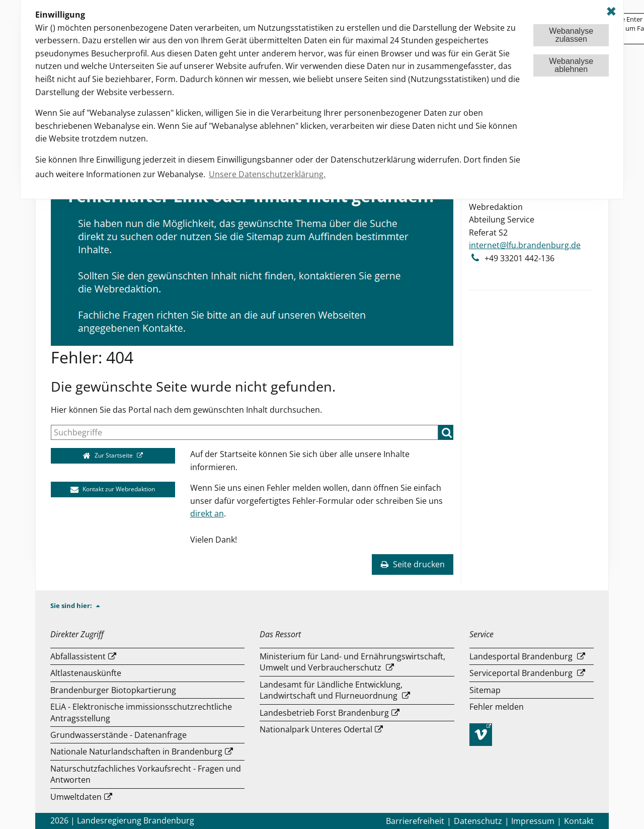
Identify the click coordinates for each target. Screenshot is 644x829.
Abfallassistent (78, 656)
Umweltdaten (76, 797)
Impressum (533, 821)
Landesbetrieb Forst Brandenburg (324, 713)
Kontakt (579, 821)
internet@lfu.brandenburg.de (525, 245)
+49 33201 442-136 (519, 258)
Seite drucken (413, 564)
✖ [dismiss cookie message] (611, 11)
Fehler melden (497, 707)
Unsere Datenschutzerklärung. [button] (267, 174)
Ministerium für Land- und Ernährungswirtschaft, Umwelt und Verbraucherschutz (352, 662)
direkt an (207, 513)
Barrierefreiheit (415, 821)
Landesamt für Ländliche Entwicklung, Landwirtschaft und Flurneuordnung (331, 690)
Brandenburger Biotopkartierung (113, 690)
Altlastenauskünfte (86, 673)
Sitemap (485, 690)
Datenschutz (478, 821)
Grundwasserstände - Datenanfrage (118, 735)
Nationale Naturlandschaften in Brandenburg (136, 751)
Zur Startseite (109, 455)
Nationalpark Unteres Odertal (316, 729)
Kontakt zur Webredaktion (113, 489)
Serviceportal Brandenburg (521, 673)
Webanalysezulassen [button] (571, 35)
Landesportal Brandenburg (521, 656)
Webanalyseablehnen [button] (571, 65)
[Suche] (245, 432)
